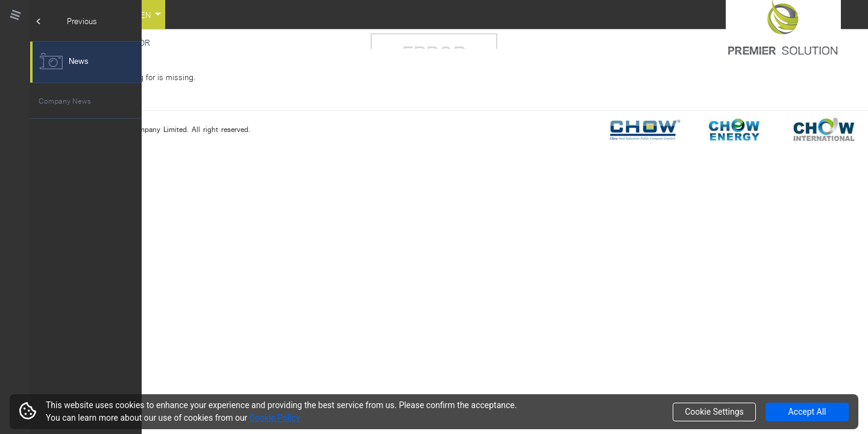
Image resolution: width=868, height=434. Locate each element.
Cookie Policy (275, 418)
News (64, 61)
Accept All (807, 412)
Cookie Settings (714, 412)
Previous (67, 20)
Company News (65, 101)
